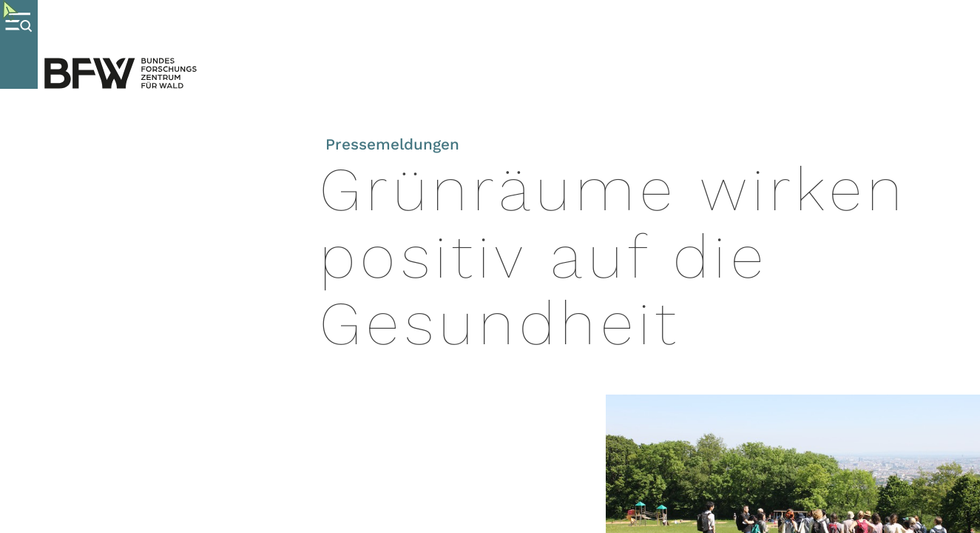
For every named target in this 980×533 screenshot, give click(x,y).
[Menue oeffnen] (19, 44)
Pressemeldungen (392, 144)
